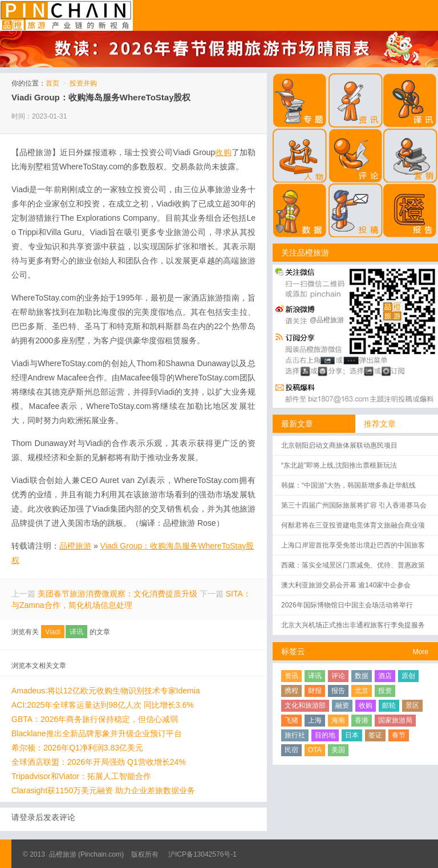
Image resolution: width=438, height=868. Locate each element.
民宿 (291, 750)
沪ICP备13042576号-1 (202, 854)
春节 (399, 735)
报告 (338, 691)
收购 (366, 705)
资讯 (291, 676)
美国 (338, 750)
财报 (315, 691)
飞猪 (291, 720)
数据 (362, 676)
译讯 (76, 632)
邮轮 (389, 705)
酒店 (385, 676)
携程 (291, 691)
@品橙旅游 (327, 320)
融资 (342, 705)
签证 (375, 735)
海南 (338, 720)
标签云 (293, 651)
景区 (412, 705)
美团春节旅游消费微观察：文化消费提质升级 (117, 594)
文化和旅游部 (305, 705)
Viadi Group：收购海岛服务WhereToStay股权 (101, 97)
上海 (315, 720)
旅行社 (295, 735)
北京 (362, 691)
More (421, 652)
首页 (52, 83)
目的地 (325, 735)
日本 (352, 735)
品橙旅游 (66, 15)
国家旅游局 (395, 720)
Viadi (52, 632)
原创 (408, 676)
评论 (338, 676)
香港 (362, 720)
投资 (385, 691)
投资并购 (83, 83)
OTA (315, 750)
